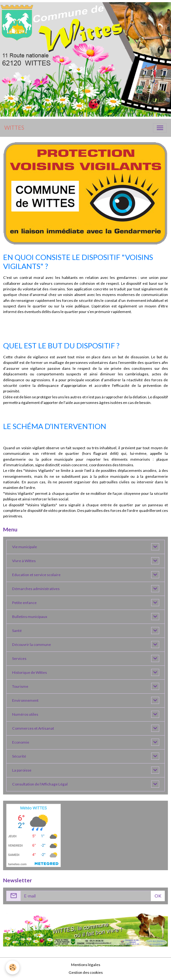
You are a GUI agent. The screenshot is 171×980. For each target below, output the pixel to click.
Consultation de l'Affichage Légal (40, 784)
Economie (21, 742)
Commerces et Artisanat (33, 728)
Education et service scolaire (36, 575)
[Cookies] (13, 967)
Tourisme (20, 686)
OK (158, 896)
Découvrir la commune (31, 644)
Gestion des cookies (86, 972)
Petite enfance (24, 603)
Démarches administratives (36, 589)
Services (19, 658)
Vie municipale (25, 547)
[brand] (14, 128)
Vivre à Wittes (24, 561)
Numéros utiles (25, 714)
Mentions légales (86, 965)
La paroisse (22, 770)
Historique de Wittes (29, 672)
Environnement (25, 700)
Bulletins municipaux (30, 617)
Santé (17, 631)
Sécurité (19, 756)
